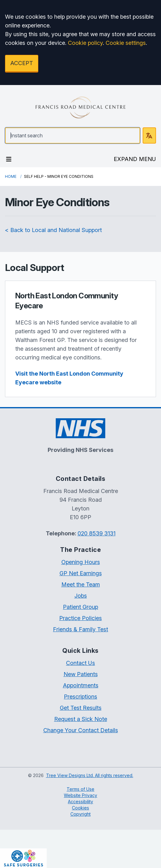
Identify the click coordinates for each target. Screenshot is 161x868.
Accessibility (80, 802)
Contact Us (80, 663)
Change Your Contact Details (81, 730)
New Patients (81, 674)
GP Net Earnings (81, 573)
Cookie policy (85, 43)
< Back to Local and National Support (53, 230)
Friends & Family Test (80, 629)
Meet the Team (81, 584)
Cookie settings (126, 43)
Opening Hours (81, 562)
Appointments (81, 685)
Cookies (80, 808)
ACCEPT (22, 63)
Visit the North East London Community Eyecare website (69, 378)
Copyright (80, 814)
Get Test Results (81, 708)
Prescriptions (80, 697)
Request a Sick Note (81, 719)
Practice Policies (80, 618)
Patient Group (80, 607)
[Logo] (80, 107)
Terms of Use (80, 789)
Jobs (81, 596)
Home (11, 176)
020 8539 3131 (97, 533)
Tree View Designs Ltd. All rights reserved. (90, 775)
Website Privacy (80, 795)
